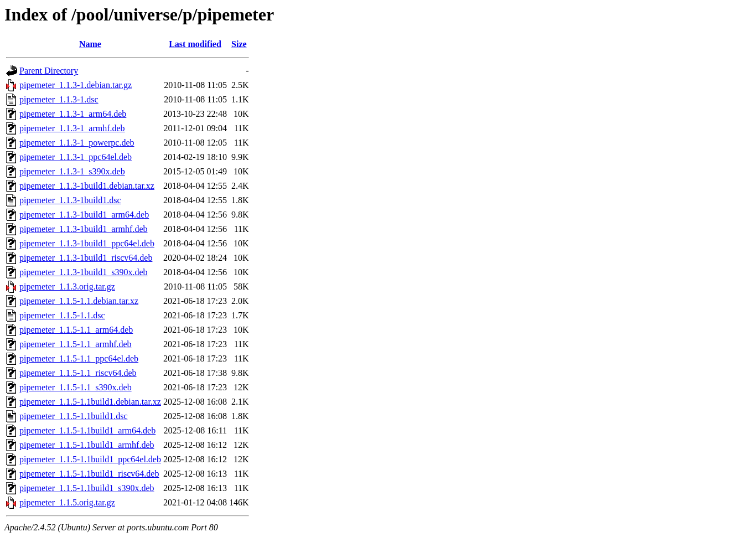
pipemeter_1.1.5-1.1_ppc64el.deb (79, 358)
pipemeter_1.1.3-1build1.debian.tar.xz (87, 186)
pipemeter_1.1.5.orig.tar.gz (67, 502)
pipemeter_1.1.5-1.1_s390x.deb (76, 387)
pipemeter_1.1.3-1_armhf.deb (72, 128)
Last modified (195, 44)
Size (239, 44)
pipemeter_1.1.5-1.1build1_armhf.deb (87, 445)
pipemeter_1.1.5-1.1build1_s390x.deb (87, 488)
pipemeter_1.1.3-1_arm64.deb (73, 114)
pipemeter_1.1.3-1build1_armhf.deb (84, 229)
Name (90, 44)
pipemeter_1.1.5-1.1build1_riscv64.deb (89, 474)
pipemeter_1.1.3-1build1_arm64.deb (84, 215)
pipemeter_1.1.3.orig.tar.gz (67, 286)
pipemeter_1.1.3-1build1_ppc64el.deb (87, 243)
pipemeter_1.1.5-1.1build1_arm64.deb (87, 430)
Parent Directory (49, 71)
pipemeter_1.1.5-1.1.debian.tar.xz (79, 301)
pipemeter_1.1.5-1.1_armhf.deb (76, 344)
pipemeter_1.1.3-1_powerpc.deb (77, 143)
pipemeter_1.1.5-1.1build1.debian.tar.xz (90, 402)
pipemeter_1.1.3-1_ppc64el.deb (76, 157)
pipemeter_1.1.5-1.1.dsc (62, 315)
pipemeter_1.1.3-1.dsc (59, 99)
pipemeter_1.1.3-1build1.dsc (70, 200)
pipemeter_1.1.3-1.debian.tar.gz (76, 85)
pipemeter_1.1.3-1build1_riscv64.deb (86, 258)
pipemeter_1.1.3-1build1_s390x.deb (84, 272)
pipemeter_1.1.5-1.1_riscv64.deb (78, 373)
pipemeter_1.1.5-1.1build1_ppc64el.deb (90, 459)
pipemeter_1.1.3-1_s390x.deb (72, 171)
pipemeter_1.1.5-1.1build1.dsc (74, 416)
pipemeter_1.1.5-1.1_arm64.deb (76, 330)
